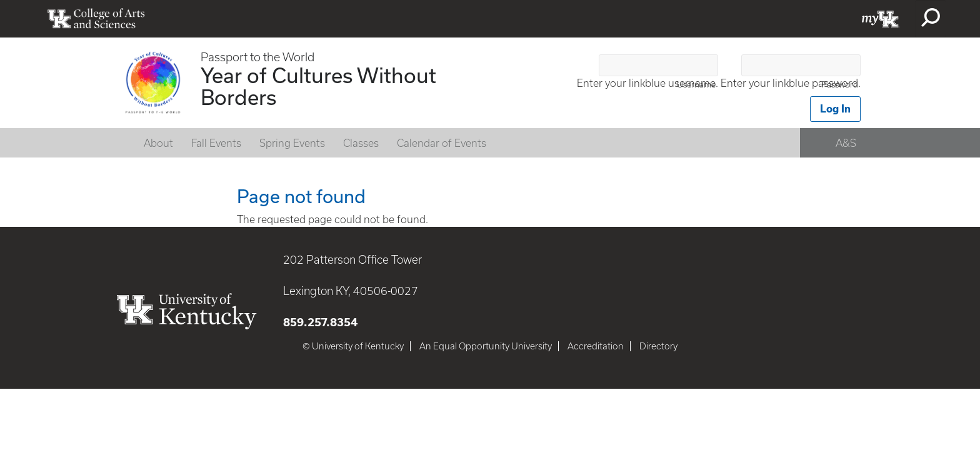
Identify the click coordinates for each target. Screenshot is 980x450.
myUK (881, 19)
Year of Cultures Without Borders (318, 86)
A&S (846, 143)
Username (696, 85)
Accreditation (596, 346)
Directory (658, 346)
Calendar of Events (442, 143)
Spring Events (292, 143)
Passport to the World (257, 57)
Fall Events (216, 143)
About (158, 143)
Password (840, 85)
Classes (361, 143)
